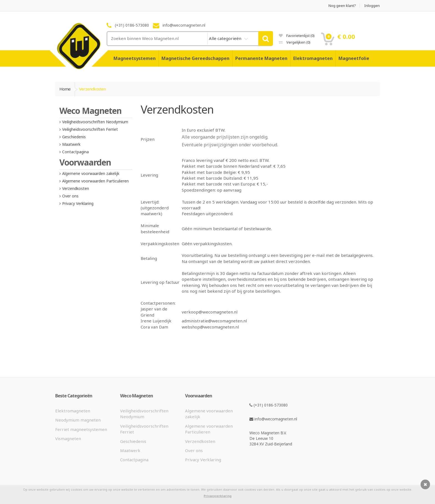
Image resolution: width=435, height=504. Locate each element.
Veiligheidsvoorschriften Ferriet (90, 129)
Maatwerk (71, 144)
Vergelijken (295, 42)
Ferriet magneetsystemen (81, 429)
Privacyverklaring (217, 496)
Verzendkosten (76, 188)
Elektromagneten (313, 58)
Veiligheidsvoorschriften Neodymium (95, 122)
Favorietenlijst (297, 36)
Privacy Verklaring (78, 203)
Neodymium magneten (78, 420)
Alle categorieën (226, 38)
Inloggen (372, 6)
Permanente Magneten (261, 58)
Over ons (70, 196)
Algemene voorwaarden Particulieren (95, 181)
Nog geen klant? (342, 6)
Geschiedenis (74, 137)
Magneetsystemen (135, 58)
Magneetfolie (354, 58)
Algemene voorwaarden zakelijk (91, 173)
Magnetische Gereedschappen (195, 58)
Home (65, 89)
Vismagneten (68, 438)
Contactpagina (75, 152)
